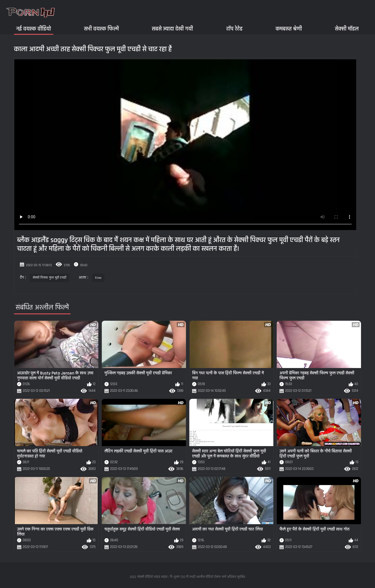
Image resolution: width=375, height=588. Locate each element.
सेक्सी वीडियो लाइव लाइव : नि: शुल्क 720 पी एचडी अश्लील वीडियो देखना (179, 577)
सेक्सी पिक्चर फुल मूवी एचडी (50, 278)
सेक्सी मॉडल (347, 29)
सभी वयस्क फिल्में (101, 29)
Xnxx (98, 278)
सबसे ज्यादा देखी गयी (172, 29)
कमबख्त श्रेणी (289, 29)
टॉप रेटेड (234, 29)
